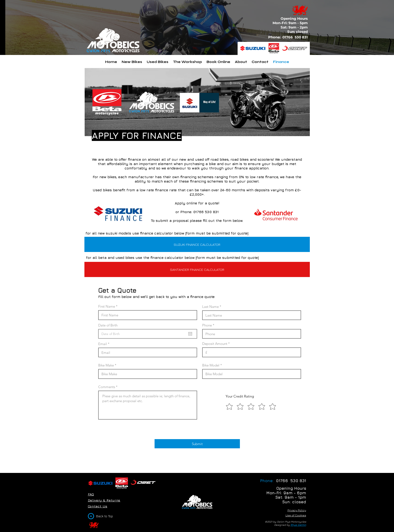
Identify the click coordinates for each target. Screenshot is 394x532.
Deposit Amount (215, 344)
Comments (107, 387)
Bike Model (211, 365)
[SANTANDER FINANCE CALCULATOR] (197, 269)
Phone (207, 325)
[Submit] (197, 444)
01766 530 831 (296, 37)
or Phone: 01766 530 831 (197, 212)
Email (103, 344)
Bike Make (106, 365)
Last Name (210, 307)
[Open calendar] (190, 334)
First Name (107, 306)
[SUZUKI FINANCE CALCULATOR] (197, 244)
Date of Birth (110, 325)
